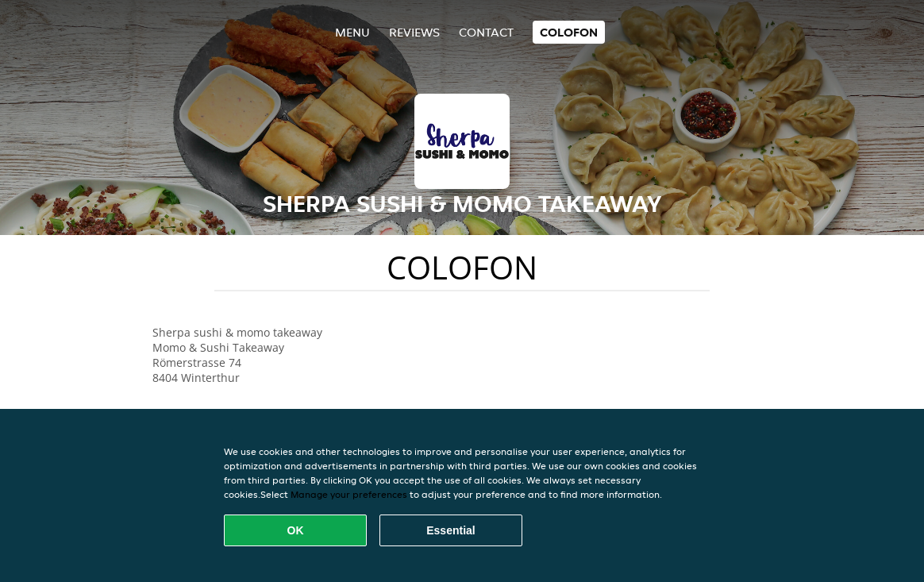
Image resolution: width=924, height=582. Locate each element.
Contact (486, 32)
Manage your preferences (349, 494)
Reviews (414, 32)
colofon (569, 32)
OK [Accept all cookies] (296, 530)
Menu (352, 32)
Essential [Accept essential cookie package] (450, 530)
